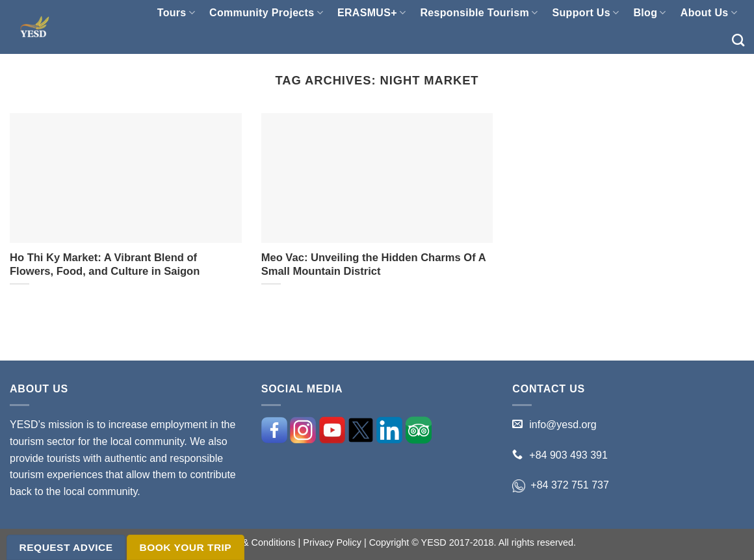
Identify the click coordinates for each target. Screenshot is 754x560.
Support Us (586, 13)
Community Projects (266, 13)
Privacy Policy (332, 542)
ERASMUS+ (371, 13)
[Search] (738, 40)
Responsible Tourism (479, 13)
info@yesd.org (563, 425)
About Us (709, 13)
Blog (649, 13)
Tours (176, 13)
